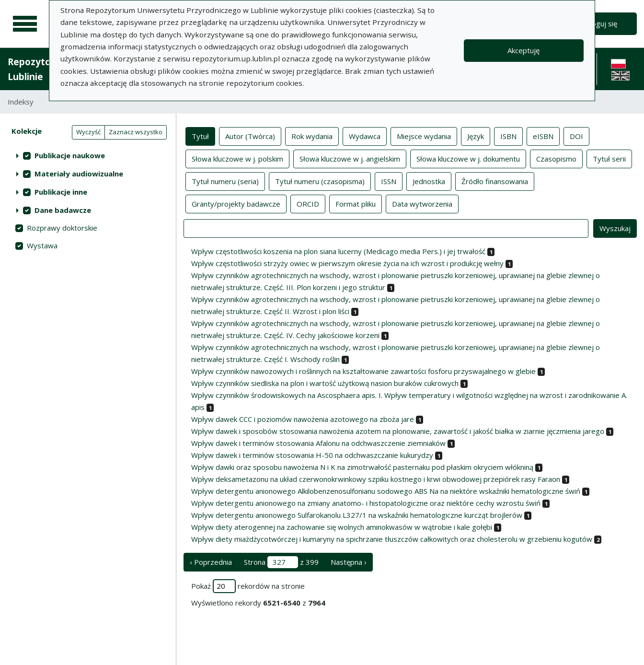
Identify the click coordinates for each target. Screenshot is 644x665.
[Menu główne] (25, 24)
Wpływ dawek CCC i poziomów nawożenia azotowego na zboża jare (303, 419)
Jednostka (429, 181)
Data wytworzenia (422, 203)
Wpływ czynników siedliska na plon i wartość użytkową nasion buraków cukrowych (325, 383)
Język (476, 136)
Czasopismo (556, 158)
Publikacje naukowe (70, 155)
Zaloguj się (600, 23)
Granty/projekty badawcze (236, 203)
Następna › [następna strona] (349, 562)
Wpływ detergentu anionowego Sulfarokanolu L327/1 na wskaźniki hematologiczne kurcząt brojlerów (357, 515)
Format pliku (356, 203)
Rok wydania (312, 136)
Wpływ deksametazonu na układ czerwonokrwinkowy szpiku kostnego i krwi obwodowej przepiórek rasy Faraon (376, 479)
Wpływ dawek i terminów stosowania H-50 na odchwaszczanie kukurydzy (312, 455)
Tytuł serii (609, 158)
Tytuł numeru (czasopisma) (320, 181)
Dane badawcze (63, 210)
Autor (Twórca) (250, 136)
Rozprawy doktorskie (62, 228)
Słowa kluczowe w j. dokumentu (468, 158)
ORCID (308, 203)
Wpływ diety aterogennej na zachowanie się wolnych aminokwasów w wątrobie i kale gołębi (342, 527)
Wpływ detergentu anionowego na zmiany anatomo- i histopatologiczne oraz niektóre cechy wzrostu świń (366, 503)
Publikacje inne (61, 192)
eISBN (543, 136)
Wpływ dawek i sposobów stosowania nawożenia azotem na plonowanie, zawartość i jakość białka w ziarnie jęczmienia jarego (398, 431)
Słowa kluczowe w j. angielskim (350, 158)
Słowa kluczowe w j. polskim (237, 158)
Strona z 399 (281, 562)
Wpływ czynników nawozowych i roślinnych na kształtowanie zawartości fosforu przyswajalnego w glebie (363, 371)
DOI (576, 136)
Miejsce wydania (424, 136)
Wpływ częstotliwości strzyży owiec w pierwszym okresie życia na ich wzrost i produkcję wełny (347, 263)
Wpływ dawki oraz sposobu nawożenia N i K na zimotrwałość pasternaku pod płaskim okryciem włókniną (362, 467)
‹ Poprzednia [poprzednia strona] (211, 562)
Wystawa (42, 245)
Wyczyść (88, 132)
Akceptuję (523, 50)
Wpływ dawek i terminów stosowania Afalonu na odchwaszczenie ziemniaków (318, 443)
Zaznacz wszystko (136, 132)
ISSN (389, 181)
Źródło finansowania (495, 181)
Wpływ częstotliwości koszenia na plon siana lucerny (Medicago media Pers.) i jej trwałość (338, 251)
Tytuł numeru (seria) (225, 181)
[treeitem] (88, 155)
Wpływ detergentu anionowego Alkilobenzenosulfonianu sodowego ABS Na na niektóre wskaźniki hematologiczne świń (386, 491)
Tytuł (200, 136)
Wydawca (365, 136)
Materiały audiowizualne (79, 174)
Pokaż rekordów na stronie (248, 586)
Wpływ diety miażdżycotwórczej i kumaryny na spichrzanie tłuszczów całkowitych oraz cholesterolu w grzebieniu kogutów (392, 539)
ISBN (508, 136)
